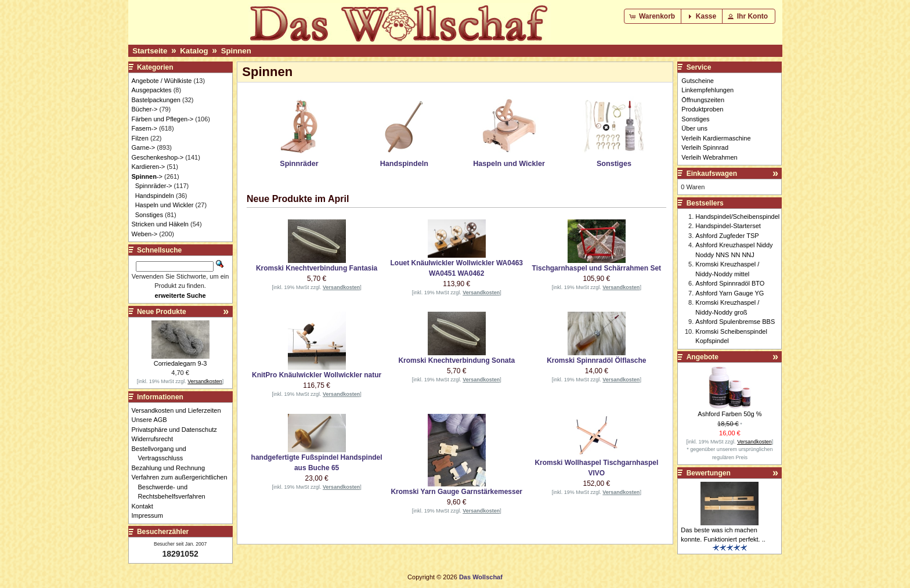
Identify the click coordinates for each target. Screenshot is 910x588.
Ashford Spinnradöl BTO (730, 283)
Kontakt (146, 506)
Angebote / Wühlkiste (162, 81)
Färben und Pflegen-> (163, 119)
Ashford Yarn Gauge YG (730, 293)
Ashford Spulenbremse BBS (735, 322)
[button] (653, 16)
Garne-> (144, 147)
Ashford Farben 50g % (730, 414)
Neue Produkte (162, 312)
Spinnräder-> (154, 186)
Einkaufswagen (712, 174)
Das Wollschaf (481, 577)
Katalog (194, 51)
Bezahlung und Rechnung (172, 468)
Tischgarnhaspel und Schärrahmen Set (597, 268)
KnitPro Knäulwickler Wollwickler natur (317, 375)
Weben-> (145, 234)
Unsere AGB (153, 420)
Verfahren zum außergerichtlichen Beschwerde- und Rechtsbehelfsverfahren (183, 487)
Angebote (703, 357)
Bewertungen (709, 473)
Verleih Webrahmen (709, 157)
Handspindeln (155, 196)
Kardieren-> (149, 167)
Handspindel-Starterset (728, 226)
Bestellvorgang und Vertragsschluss (162, 454)
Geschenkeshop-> (158, 157)
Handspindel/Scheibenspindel (737, 217)
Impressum (151, 515)
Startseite (150, 51)
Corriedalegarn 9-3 (180, 363)
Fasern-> (145, 128)
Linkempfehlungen (707, 90)
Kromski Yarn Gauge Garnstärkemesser (456, 492)
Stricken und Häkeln (160, 224)
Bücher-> (145, 109)
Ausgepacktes (152, 90)
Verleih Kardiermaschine (716, 138)
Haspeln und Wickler (165, 205)
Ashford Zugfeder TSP (727, 236)
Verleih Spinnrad (705, 147)
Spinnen (236, 51)
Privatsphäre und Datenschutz (178, 430)
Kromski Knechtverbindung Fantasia (317, 268)
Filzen (140, 138)
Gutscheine (698, 81)
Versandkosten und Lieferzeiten (180, 410)
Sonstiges (149, 215)
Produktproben (702, 109)
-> (147, 176)
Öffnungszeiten (703, 100)
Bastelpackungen (156, 100)
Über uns (694, 128)
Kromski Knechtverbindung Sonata (456, 360)
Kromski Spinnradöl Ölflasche (596, 360)
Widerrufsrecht (156, 439)
